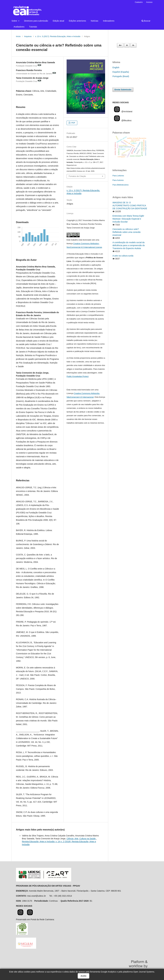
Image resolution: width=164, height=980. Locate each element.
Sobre (15, 21)
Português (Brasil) (121, 76)
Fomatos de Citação (77, 176)
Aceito (84, 976)
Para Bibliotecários (121, 185)
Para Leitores (118, 176)
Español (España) (121, 72)
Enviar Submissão (123, 90)
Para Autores (118, 180)
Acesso (149, 2)
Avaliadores (19, 27)
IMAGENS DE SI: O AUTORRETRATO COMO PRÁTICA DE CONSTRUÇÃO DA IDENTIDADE (130, 206)
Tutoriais (33, 27)
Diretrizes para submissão (36, 21)
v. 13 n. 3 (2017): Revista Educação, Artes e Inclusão (58, 36)
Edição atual (58, 21)
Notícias (95, 21)
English (116, 67)
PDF (73, 123)
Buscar (146, 21)
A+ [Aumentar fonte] (120, 45)
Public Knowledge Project (78, 376)
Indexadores (109, 21)
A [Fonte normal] (127, 45)
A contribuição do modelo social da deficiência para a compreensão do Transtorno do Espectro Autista (129, 245)
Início (18, 36)
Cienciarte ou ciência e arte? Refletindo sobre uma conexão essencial (127, 232)
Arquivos (28, 36)
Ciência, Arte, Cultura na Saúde (81, 839)
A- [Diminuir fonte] (133, 45)
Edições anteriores (77, 21)
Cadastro (139, 2)
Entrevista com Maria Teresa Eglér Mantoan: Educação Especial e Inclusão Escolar (128, 219)
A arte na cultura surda (123, 256)
